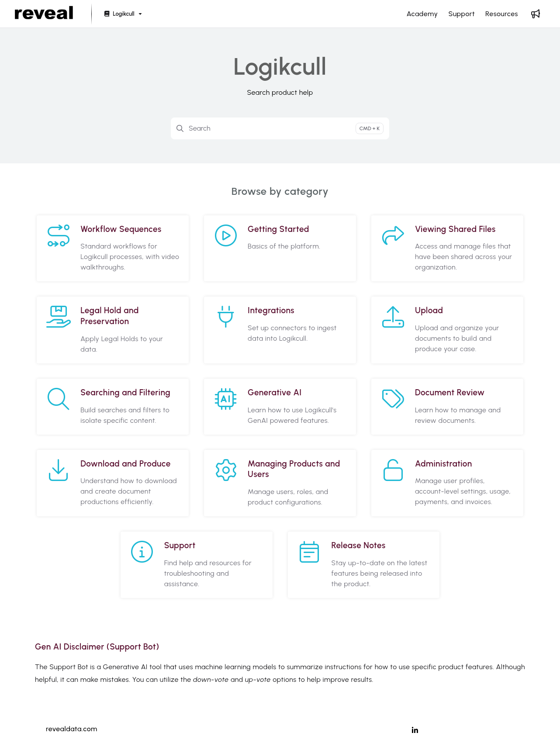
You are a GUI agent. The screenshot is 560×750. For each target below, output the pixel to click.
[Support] (461, 14)
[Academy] (422, 14)
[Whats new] (536, 14)
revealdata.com (72, 729)
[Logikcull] (122, 14)
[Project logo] (44, 14)
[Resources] (502, 14)
